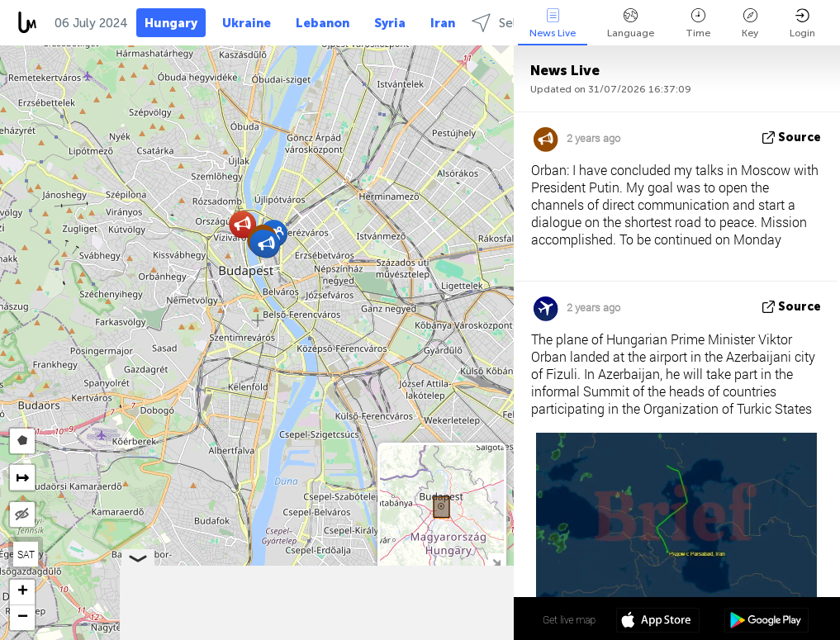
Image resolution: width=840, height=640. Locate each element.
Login (802, 24)
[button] (242, 224)
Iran (443, 23)
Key (750, 24)
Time (698, 24)
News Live (553, 24)
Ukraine (247, 23)
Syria (390, 23)
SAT (26, 554)
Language (631, 24)
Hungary (171, 23)
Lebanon (323, 23)
